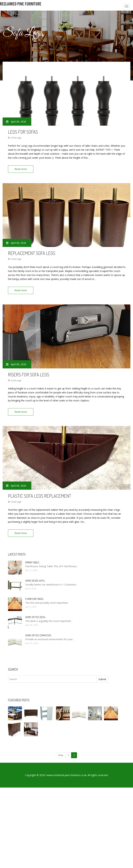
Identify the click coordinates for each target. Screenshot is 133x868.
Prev (61, 755)
